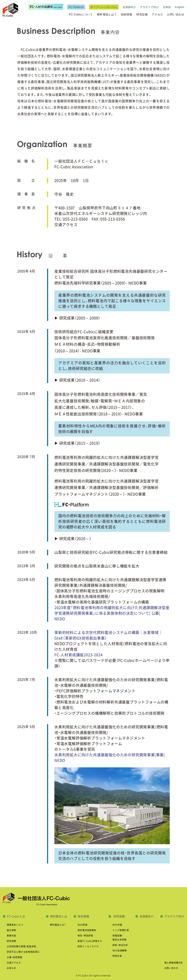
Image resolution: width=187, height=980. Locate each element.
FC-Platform (76, 7)
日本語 (167, 7)
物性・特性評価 (85, 936)
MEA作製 (117, 925)
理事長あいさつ (15, 925)
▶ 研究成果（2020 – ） (73, 539)
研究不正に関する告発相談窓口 (23, 952)
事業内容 (11, 936)
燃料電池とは (59, 916)
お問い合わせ (176, 14)
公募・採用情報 (14, 957)
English (180, 7)
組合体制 (11, 930)
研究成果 (11, 941)
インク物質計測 (121, 930)
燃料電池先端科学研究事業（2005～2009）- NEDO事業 (101, 283)
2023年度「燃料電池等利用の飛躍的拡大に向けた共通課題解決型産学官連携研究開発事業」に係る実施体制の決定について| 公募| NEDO (112, 613)
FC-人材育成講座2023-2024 (78, 655)
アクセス (157, 14)
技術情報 (127, 14)
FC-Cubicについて (81, 14)
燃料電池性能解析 (87, 930)
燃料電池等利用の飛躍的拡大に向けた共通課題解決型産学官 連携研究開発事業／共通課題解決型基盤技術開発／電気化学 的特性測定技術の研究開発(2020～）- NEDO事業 (107, 464)
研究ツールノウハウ (88, 946)
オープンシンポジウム (104, 7)
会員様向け (129, 7)
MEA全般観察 (120, 950)
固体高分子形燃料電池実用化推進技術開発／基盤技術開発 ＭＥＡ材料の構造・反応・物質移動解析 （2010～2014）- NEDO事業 (105, 344)
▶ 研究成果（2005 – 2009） (77, 318)
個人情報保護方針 (174, 963)
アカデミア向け (149, 7)
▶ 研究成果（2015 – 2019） (77, 443)
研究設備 (142, 14)
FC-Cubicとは (16, 916)
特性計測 (117, 956)
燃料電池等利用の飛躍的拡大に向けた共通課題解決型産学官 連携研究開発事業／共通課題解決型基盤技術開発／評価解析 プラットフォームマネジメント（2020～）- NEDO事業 (107, 488)
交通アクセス (66, 225)
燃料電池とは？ (107, 14)
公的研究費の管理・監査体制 (21, 946)
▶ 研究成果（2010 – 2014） (77, 380)
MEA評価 (82, 925)
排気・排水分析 (120, 945)
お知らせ (11, 968)
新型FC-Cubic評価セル (90, 941)
